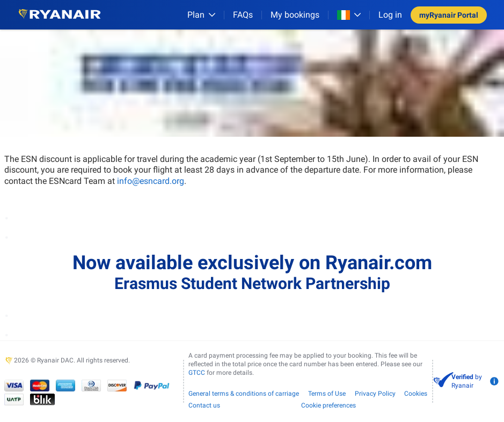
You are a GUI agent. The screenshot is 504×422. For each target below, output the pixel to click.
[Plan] (201, 15)
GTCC (197, 373)
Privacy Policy (375, 394)
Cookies (416, 394)
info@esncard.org (151, 181)
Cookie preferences (328, 405)
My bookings (295, 15)
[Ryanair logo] (60, 15)
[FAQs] (243, 15)
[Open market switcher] (349, 15)
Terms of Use (327, 394)
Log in (390, 15)
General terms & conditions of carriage (244, 394)
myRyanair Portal (449, 15)
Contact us (204, 405)
